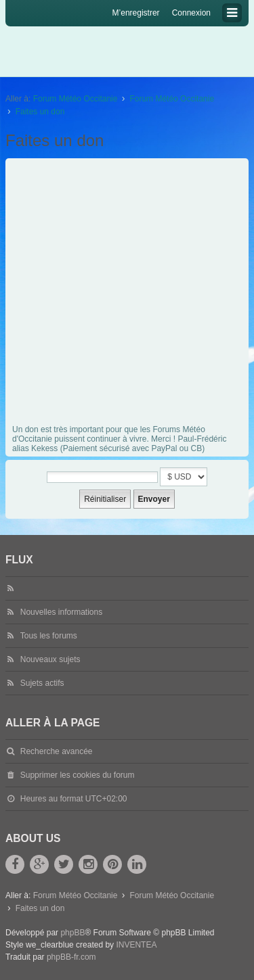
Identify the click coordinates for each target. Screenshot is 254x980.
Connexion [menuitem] (191, 13)
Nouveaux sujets (50, 659)
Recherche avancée (57, 751)
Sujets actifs (42, 683)
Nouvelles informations (61, 612)
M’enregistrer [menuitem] (136, 13)
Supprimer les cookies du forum (78, 775)
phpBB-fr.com (71, 957)
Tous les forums (49, 636)
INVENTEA (136, 945)
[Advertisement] (127, 295)
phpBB (72, 933)
